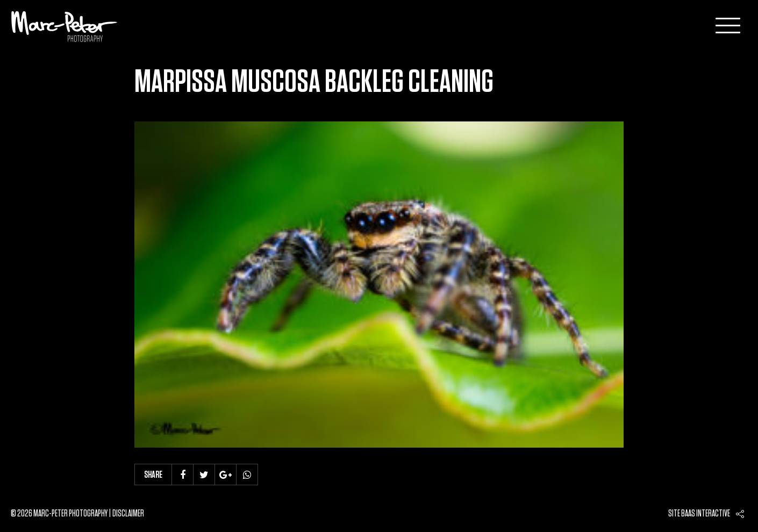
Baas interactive (706, 514)
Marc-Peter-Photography (65, 26)
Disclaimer (128, 514)
